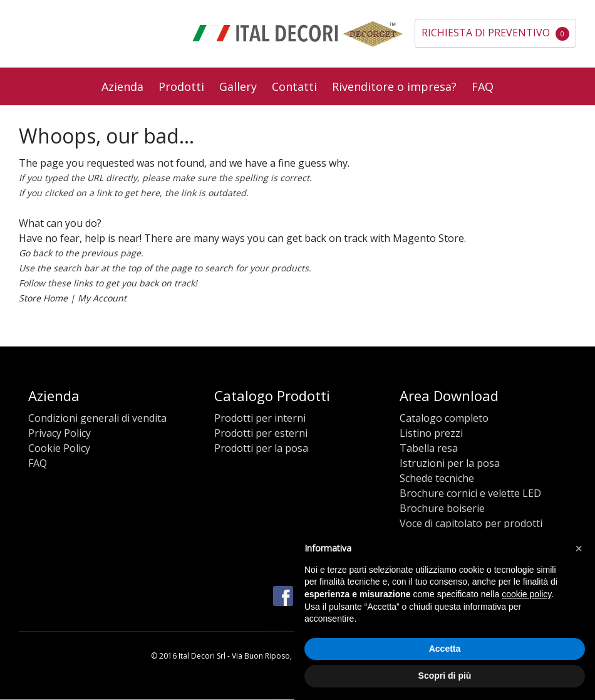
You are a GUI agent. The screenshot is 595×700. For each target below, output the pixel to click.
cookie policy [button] (526, 594)
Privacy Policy (59, 433)
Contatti (294, 86)
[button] (579, 548)
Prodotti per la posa (261, 448)
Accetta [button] (445, 649)
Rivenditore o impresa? (394, 86)
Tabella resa (429, 448)
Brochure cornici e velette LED (470, 493)
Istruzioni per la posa (450, 463)
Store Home (43, 298)
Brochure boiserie (442, 508)
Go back (35, 253)
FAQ (483, 86)
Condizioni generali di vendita (97, 418)
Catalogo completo (444, 418)
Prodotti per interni (260, 418)
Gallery (238, 86)
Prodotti (181, 86)
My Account (102, 298)
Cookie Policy (59, 448)
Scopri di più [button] (445, 676)
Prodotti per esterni (261, 433)
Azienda (122, 86)
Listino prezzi (431, 433)
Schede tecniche (437, 478)
